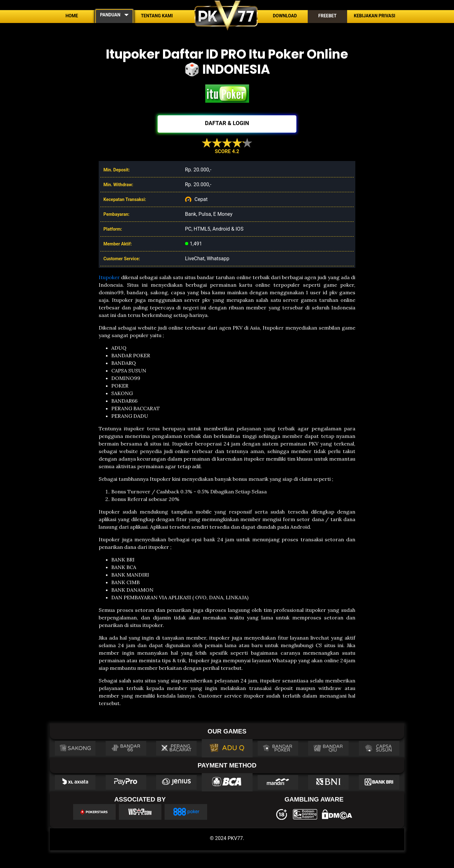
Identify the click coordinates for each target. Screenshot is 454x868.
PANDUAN (110, 15)
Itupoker (109, 277)
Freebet (327, 16)
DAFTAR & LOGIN (227, 123)
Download (285, 16)
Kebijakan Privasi (374, 16)
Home (72, 16)
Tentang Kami (157, 16)
